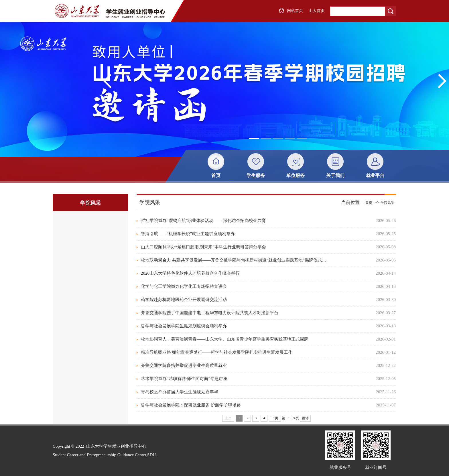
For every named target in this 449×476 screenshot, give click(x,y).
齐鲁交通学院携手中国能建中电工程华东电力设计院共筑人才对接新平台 (210, 313)
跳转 (305, 418)
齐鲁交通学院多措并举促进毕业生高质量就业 (184, 365)
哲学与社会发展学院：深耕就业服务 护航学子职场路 (191, 405)
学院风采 (387, 203)
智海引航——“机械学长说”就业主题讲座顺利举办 (188, 234)
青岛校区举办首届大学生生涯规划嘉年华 (180, 392)
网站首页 (295, 11)
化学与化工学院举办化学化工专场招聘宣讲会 (184, 286)
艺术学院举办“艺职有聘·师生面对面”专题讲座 (184, 379)
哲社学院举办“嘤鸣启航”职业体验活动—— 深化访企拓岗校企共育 (203, 221)
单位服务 (296, 175)
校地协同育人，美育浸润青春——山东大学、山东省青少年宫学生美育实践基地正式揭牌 (225, 339)
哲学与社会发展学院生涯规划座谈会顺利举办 (184, 326)
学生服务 (256, 175)
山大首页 (317, 11)
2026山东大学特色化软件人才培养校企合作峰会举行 (190, 273)
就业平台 (375, 175)
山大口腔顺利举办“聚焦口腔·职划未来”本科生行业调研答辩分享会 (203, 247)
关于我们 (335, 175)
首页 (216, 175)
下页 (275, 418)
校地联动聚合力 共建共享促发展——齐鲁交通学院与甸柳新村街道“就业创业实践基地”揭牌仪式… (234, 260)
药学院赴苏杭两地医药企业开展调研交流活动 (184, 300)
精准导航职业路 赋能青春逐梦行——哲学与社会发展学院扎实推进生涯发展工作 (217, 352)
